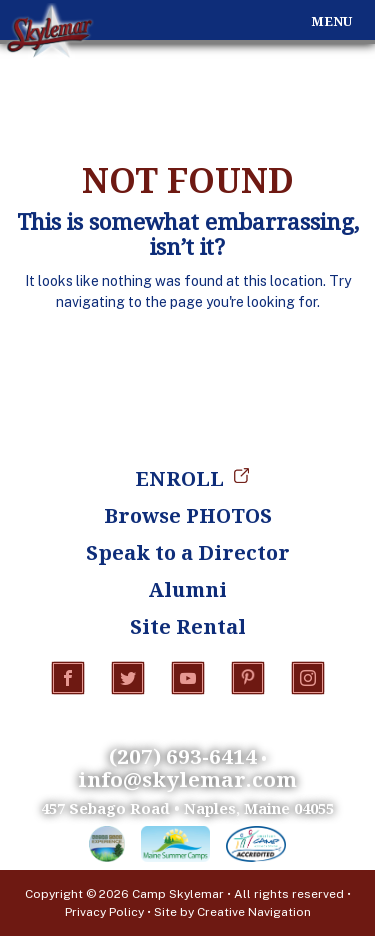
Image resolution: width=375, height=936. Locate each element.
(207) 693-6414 (183, 756)
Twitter (128, 678)
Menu (331, 22)
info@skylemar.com (187, 779)
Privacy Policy (104, 912)
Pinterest (248, 678)
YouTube (188, 678)
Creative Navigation (254, 912)
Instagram (308, 678)
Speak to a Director (188, 552)
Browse (188, 515)
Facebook (68, 678)
